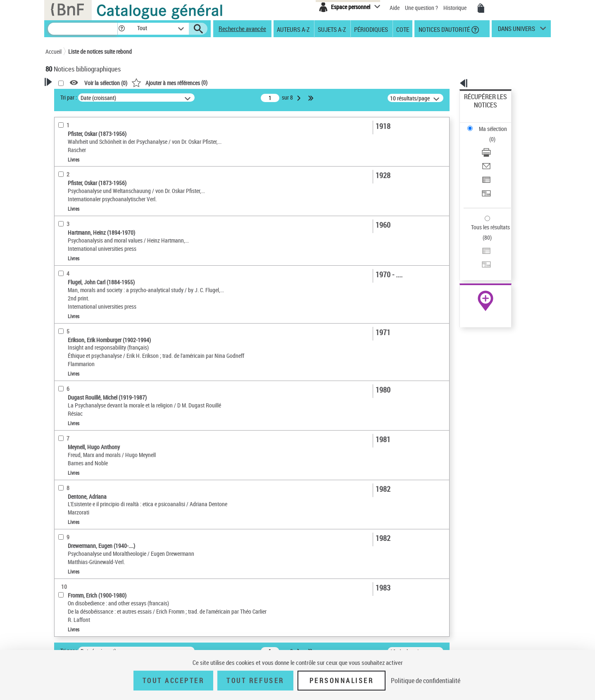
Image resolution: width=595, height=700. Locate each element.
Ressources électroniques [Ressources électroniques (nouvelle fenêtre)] (481, 262)
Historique (456, 8)
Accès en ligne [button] (72, 159)
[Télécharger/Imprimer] (497, 124)
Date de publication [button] (79, 265)
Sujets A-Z (332, 29)
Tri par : (175, 97)
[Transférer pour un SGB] (497, 154)
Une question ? (421, 8)
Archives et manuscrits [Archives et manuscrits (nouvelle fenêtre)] (478, 253)
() (276, 82)
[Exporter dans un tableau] (497, 144)
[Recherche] (83, 29)
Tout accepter (174, 681)
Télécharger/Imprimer (490, 124)
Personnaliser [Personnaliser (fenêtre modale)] (342, 681)
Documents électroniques (86, 198)
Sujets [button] (62, 279)
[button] (121, 29)
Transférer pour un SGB (492, 154)
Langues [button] (64, 252)
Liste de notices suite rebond (100, 51)
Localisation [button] (69, 210)
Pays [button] (60, 384)
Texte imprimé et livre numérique (94, 185)
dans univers (516, 31)
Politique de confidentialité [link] (426, 681)
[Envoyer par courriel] (497, 134)
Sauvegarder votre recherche (97, 128)
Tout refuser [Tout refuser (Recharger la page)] (255, 681)
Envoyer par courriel (488, 134)
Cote (403, 29)
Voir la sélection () (212, 83)
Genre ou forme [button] (73, 357)
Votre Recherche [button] (79, 96)
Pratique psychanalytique (86, 330)
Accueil (54, 51)
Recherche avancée (242, 29)
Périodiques (371, 29)
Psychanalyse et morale (85, 306)
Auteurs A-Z (293, 29)
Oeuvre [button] (63, 224)
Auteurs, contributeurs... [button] (85, 238)
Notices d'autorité (444, 29)
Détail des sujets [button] (75, 293)
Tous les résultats (485, 177)
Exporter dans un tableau (494, 144)
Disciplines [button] (68, 370)
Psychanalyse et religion (84, 318)
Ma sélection (480, 110)
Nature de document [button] (80, 172)
